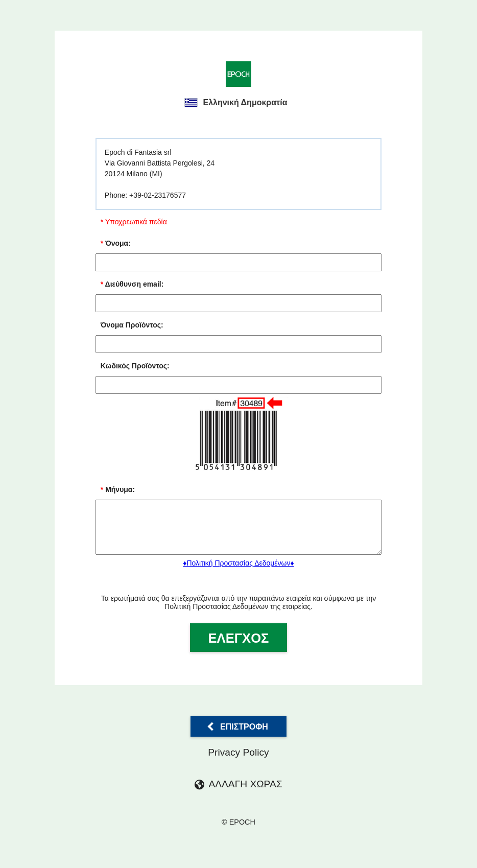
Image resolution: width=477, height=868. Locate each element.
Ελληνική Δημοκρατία (236, 103)
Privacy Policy (238, 761)
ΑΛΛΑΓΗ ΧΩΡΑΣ (245, 793)
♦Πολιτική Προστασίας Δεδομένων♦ (238, 572)
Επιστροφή (244, 735)
